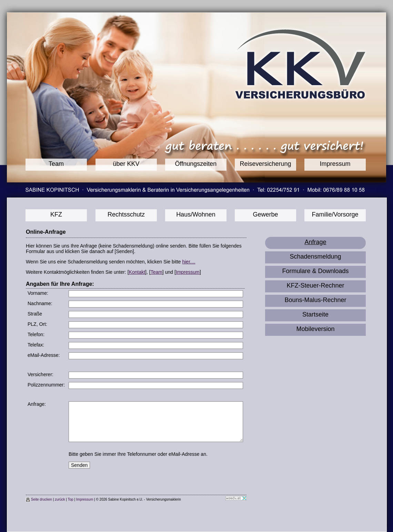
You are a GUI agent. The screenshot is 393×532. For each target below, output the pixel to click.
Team (56, 164)
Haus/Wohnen (196, 214)
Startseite (315, 314)
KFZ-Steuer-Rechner (315, 285)
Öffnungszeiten (196, 164)
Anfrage (315, 242)
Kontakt (137, 272)
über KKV (126, 164)
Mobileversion (315, 329)
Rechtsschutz (126, 214)
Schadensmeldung (315, 257)
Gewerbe (265, 214)
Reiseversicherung (265, 164)
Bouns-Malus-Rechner (315, 300)
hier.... (189, 262)
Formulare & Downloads (315, 271)
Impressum (335, 164)
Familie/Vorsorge (335, 214)
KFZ (56, 214)
